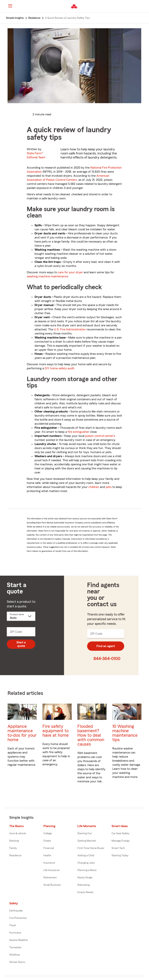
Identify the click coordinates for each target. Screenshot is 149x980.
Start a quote (21, 644)
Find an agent (106, 646)
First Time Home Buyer (91, 848)
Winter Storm (17, 962)
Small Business (52, 885)
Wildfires (15, 955)
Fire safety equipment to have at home (56, 731)
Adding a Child (86, 856)
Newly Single (85, 878)
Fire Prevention (18, 918)
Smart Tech (118, 848)
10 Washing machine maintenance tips (125, 733)
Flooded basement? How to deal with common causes (91, 735)
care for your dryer (70, 272)
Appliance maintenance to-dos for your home (22, 733)
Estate (47, 841)
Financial (49, 848)
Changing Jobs (86, 863)
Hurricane (15, 933)
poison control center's (100, 436)
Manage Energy (121, 841)
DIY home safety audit (59, 368)
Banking (14, 841)
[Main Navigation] (10, 6)
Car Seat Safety (120, 833)
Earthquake (16, 911)
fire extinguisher (78, 432)
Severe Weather (19, 940)
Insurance (49, 863)
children (94, 487)
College (48, 833)
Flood (13, 925)
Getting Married (87, 841)
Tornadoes (15, 947)
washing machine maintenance (47, 276)
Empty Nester (85, 892)
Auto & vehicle (18, 833)
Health (47, 856)
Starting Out (85, 833)
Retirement (50, 878)
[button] (143, 6)
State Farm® (36, 155)
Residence (15, 856)
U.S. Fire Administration (70, 329)
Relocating (84, 885)
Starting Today (120, 856)
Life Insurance (52, 870)
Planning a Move (87, 870)
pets (109, 487)
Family (13, 848)
